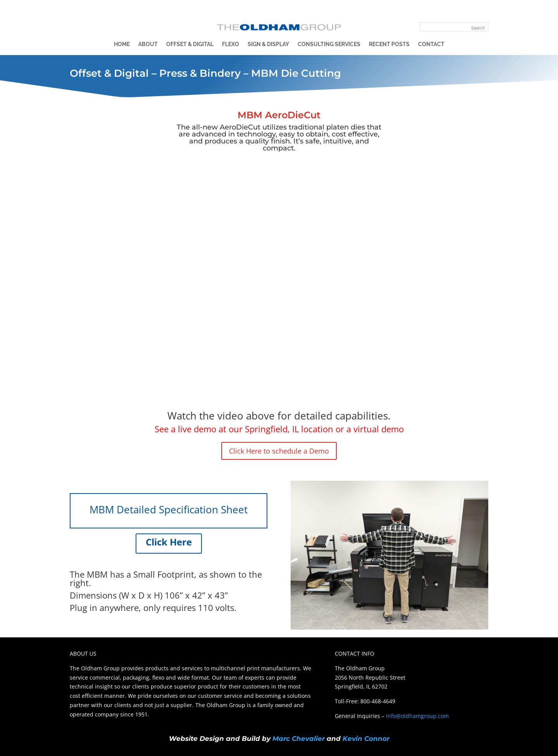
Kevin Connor (366, 739)
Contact (431, 44)
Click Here (169, 542)
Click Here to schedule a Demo (279, 451)
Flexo (231, 44)
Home (122, 44)
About (148, 44)
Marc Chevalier (299, 739)
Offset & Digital (190, 44)
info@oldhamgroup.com (417, 716)
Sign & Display (268, 44)
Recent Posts (389, 44)
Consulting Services (329, 44)
